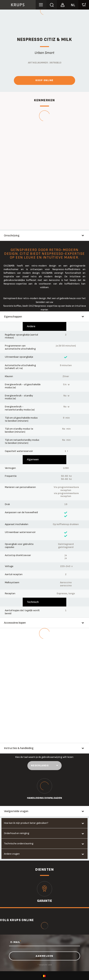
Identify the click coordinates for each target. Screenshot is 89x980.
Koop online (44, 80)
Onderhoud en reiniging (17, 833)
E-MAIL (16, 942)
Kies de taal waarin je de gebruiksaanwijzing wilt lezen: (44, 757)
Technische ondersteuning (19, 844)
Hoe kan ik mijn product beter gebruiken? (26, 823)
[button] (62, 4)
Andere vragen (12, 854)
